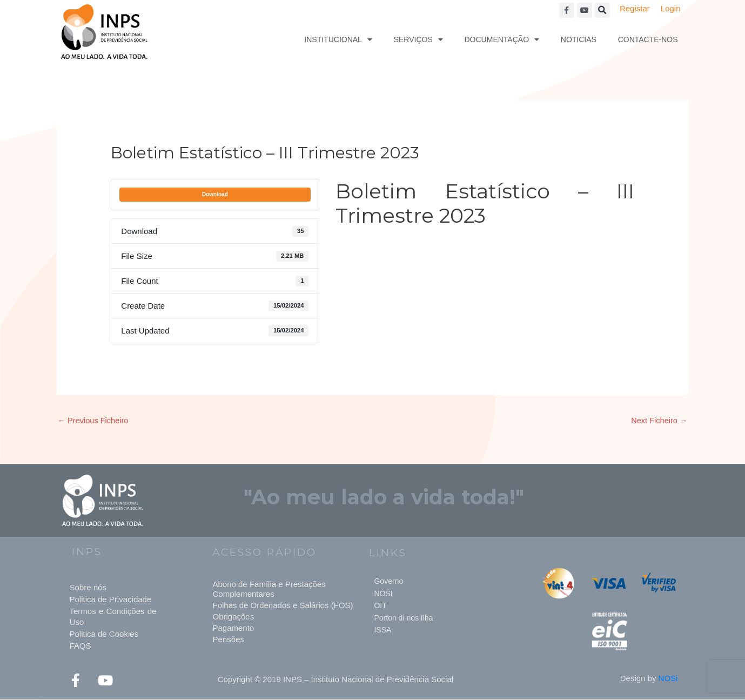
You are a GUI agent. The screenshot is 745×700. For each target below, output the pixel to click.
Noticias (579, 39)
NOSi (668, 679)
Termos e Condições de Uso (113, 617)
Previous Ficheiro (94, 421)
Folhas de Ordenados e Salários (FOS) (283, 606)
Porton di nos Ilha (403, 618)
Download (215, 194)
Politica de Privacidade (111, 600)
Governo (388, 582)
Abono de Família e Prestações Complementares (269, 589)
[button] (602, 10)
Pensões (228, 640)
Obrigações (233, 617)
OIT (380, 606)
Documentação (502, 39)
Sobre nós (88, 588)
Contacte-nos (648, 39)
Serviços (418, 39)
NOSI (383, 594)
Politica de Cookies (104, 634)
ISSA (382, 630)
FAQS (80, 646)
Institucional (338, 39)
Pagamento (233, 628)
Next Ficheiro (659, 421)
